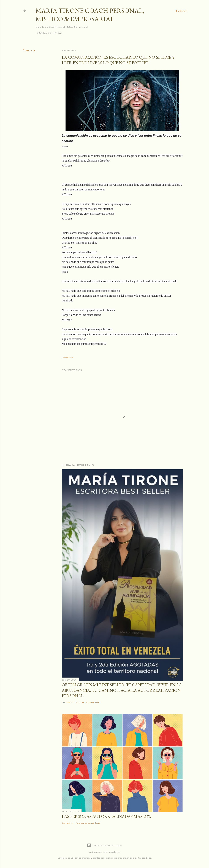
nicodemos (115, 852)
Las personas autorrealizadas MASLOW (107, 816)
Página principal (50, 33)
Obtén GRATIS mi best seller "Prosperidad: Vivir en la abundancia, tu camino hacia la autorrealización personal (122, 690)
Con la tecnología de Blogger (104, 845)
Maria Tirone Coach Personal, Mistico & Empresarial (90, 15)
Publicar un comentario (88, 702)
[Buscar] (181, 11)
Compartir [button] (29, 51)
